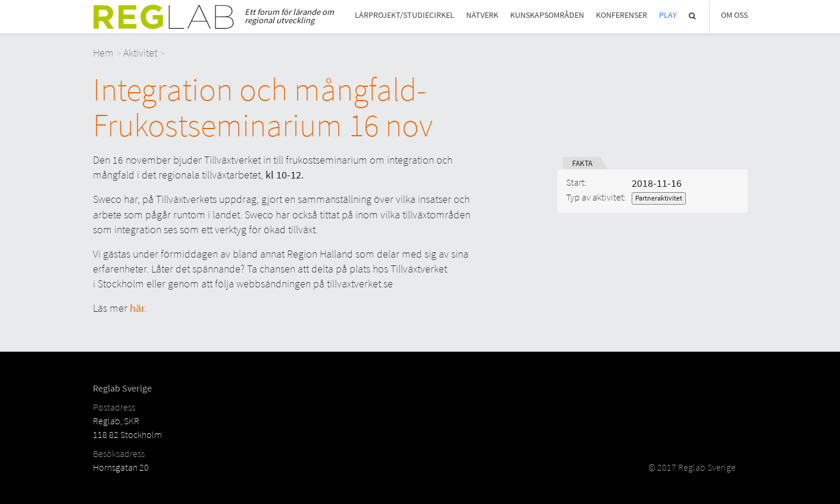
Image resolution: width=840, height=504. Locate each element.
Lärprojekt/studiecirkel (405, 15)
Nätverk (482, 15)
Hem (103, 53)
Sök (693, 16)
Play (668, 15)
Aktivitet (140, 53)
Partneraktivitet (659, 198)
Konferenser (622, 15)
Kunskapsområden (547, 15)
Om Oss (734, 15)
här (137, 308)
